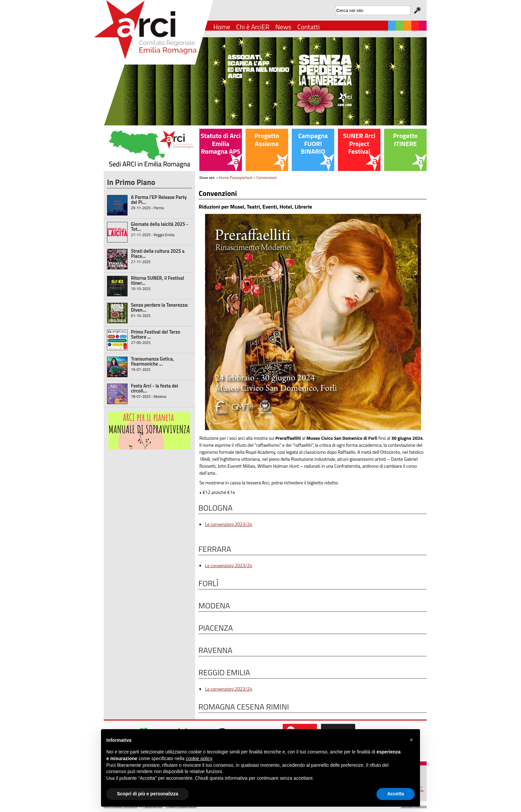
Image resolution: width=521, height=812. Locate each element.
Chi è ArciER (253, 27)
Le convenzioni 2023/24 (229, 524)
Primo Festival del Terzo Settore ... (156, 334)
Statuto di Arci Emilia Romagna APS (221, 144)
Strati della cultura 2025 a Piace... (158, 254)
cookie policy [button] (199, 758)
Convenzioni (267, 177)
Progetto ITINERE (405, 140)
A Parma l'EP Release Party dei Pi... (159, 200)
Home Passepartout (236, 177)
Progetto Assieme (267, 140)
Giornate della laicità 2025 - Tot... (159, 227)
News (283, 27)
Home (222, 27)
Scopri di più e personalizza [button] (148, 794)
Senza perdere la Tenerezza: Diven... (159, 308)
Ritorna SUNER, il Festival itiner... (157, 281)
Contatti (309, 27)
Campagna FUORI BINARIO (313, 144)
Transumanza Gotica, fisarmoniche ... (153, 361)
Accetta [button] (396, 794)
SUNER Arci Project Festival (359, 144)
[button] (411, 740)
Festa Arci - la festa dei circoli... (155, 388)
